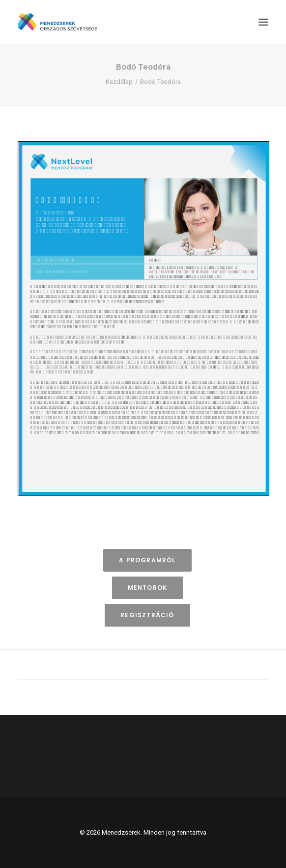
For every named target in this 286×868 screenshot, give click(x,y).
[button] (263, 22)
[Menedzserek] (57, 22)
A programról (147, 560)
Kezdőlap (119, 82)
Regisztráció (147, 615)
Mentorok (148, 588)
